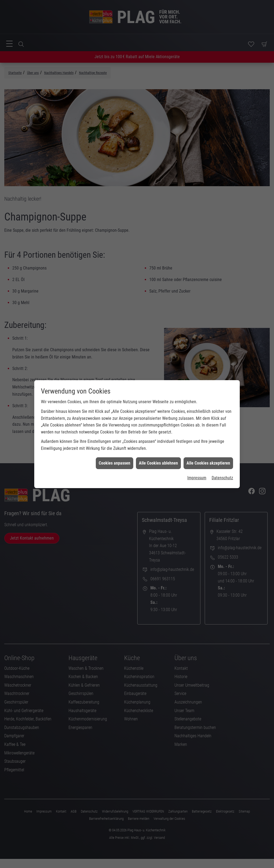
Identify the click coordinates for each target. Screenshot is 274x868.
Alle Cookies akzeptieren (208, 409)
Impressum (197, 424)
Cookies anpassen (115, 409)
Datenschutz (222, 424)
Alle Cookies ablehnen (158, 409)
